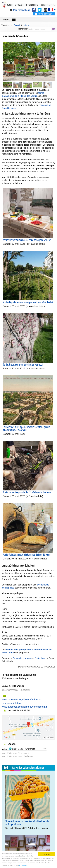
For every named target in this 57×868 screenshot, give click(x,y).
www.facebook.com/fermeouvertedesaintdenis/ (27, 707)
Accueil (17, 25)
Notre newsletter (44, 14)
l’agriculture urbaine (22, 658)
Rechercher (22, 29)
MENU (7, 20)
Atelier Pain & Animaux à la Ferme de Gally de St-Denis (27, 555)
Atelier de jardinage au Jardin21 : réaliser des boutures (27, 493)
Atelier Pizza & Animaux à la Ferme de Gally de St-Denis (27, 240)
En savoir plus (24, 865)
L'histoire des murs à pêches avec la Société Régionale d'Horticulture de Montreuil (26, 429)
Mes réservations (19, 10)
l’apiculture (40, 658)
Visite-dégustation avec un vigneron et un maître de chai (28, 302)
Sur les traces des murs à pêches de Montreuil (23, 365)
